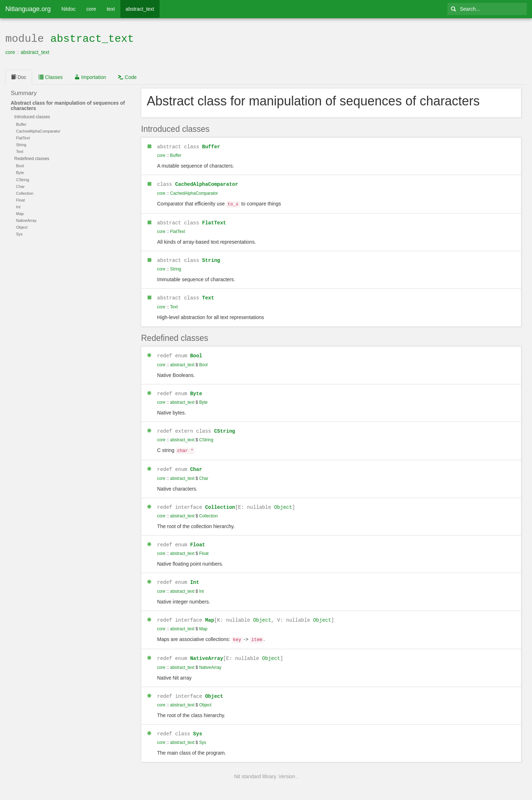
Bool (196, 352)
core (91, 9)
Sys (198, 725)
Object (283, 501)
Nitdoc (69, 9)
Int (194, 576)
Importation (90, 76)
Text (208, 295)
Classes (51, 76)
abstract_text (140, 9)
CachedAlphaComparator (206, 183)
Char (196, 464)
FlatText (214, 220)
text (111, 9)
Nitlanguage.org (28, 9)
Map (209, 613)
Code (127, 76)
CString (225, 427)
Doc (19, 76)
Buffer (211, 146)
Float (197, 539)
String (211, 257)
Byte (196, 390)
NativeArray (206, 650)
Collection (220, 501)
